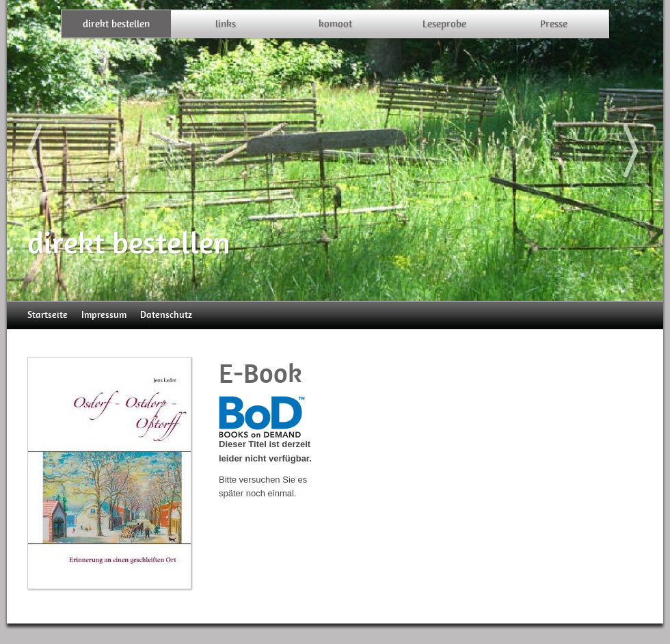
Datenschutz (166, 315)
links (226, 24)
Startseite (48, 315)
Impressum (104, 315)
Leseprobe (444, 24)
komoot (335, 24)
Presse (554, 24)
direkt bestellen (116, 24)
